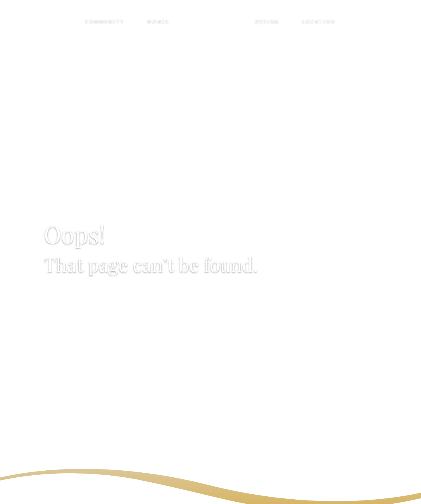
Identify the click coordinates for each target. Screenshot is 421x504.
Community (105, 21)
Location (319, 21)
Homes (158, 21)
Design (267, 21)
